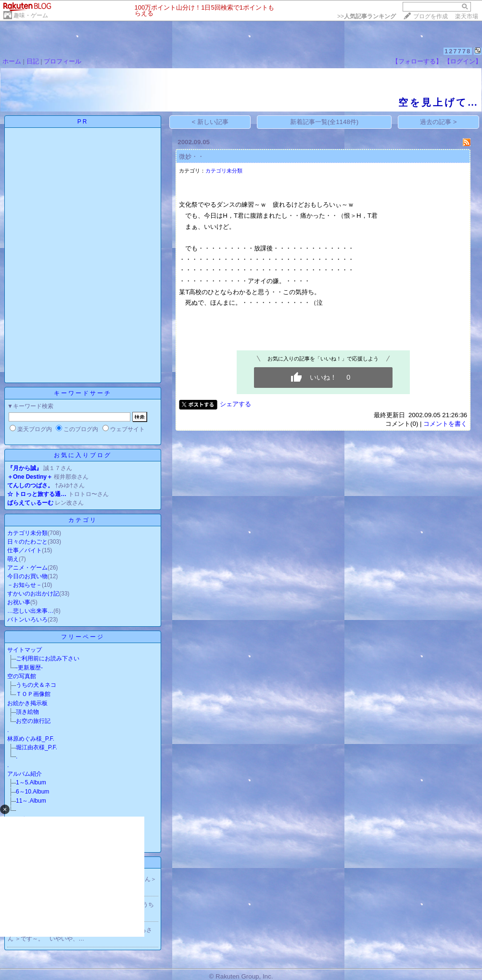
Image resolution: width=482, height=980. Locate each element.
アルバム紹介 (25, 774)
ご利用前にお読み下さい (48, 658)
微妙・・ (191, 156)
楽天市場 (467, 16)
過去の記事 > (438, 122)
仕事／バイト (25, 550)
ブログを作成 (431, 16)
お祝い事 (19, 602)
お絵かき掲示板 (27, 703)
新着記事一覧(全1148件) (324, 122)
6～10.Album (32, 792)
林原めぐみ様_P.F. (31, 739)
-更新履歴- (29, 668)
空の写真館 (22, 676)
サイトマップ (25, 650)
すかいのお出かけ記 (33, 594)
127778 (458, 51)
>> (367, 16)
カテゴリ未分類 (27, 533)
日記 (33, 61)
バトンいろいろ (27, 620)
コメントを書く (445, 424)
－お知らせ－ (25, 585)
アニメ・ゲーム (27, 568)
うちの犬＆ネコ (36, 685)
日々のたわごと (27, 542)
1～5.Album (31, 782)
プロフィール (63, 61)
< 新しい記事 (210, 122)
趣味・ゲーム (31, 15)
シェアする (235, 404)
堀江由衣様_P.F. (37, 747)
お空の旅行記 (33, 721)
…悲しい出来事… (30, 611)
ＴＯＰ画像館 (33, 694)
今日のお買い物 (27, 576)
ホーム (12, 61)
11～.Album (31, 801)
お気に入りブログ (83, 455)
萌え (13, 559)
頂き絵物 (27, 712)
